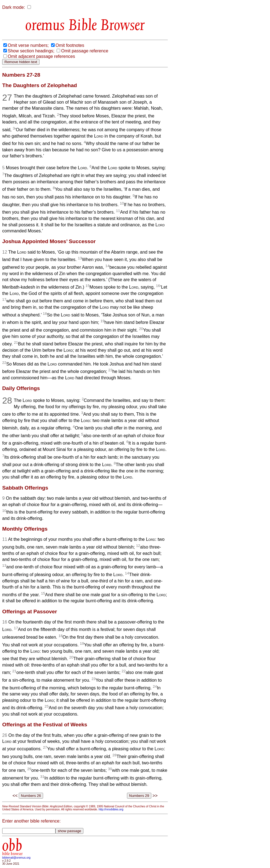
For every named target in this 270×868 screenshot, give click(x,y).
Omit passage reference (85, 51)
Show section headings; (31, 51)
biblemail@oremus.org (16, 858)
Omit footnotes (70, 45)
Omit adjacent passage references (41, 56)
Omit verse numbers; (28, 45)
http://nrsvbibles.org (111, 809)
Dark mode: (14, 7)
